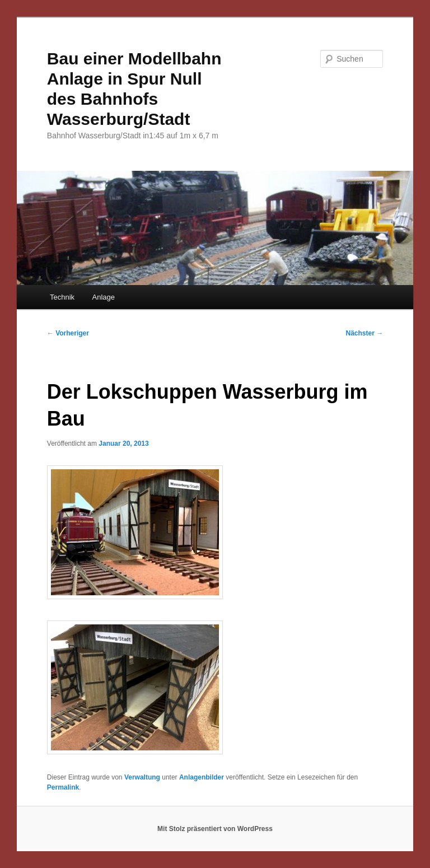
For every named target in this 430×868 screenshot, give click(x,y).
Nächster (365, 333)
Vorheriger (68, 333)
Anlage (104, 297)
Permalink (63, 787)
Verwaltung (142, 777)
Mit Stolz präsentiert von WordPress (215, 829)
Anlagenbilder (202, 777)
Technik (62, 297)
